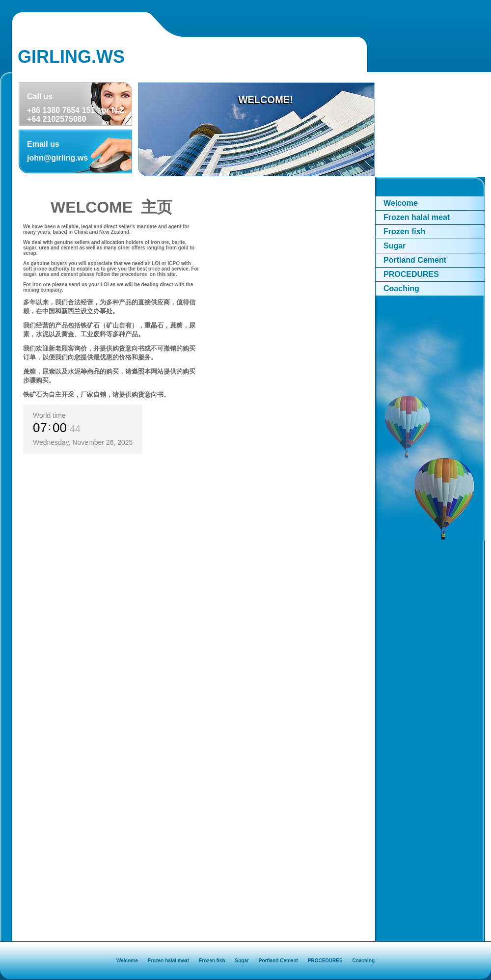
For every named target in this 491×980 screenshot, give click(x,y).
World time (49, 415)
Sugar (395, 246)
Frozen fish (404, 231)
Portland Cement (415, 260)
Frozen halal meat (417, 217)
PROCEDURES (411, 274)
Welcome (401, 203)
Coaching (401, 288)
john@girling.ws (57, 158)
